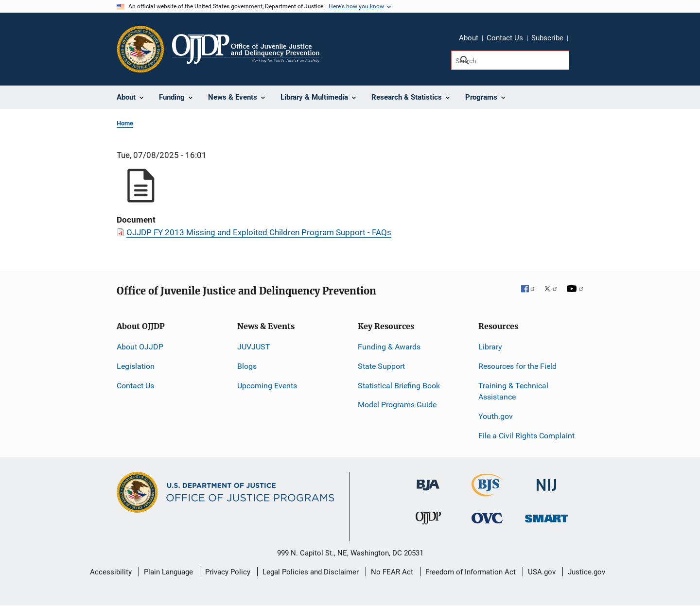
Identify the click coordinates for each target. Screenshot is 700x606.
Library (490, 347)
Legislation (136, 366)
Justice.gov (586, 572)
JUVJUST (254, 347)
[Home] (246, 49)
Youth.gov (496, 416)
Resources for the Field (517, 366)
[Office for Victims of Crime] (487, 518)
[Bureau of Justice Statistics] (487, 492)
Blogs (247, 366)
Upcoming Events (267, 386)
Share (579, 39)
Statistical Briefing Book (399, 386)
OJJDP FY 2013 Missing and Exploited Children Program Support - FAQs (259, 232)
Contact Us (505, 38)
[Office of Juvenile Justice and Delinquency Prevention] (428, 520)
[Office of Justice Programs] (140, 49)
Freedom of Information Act (471, 572)
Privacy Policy (228, 572)
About (469, 38)
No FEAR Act (392, 572)
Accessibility (111, 572)
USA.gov (542, 572)
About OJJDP (140, 347)
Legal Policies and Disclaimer (311, 572)
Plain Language (168, 572)
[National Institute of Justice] (546, 481)
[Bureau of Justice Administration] (428, 480)
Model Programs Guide (397, 405)
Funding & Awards (389, 347)
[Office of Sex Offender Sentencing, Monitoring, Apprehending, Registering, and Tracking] (546, 516)
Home (125, 123)
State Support (381, 366)
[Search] (510, 60)
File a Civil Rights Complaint (526, 436)
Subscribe (547, 38)
